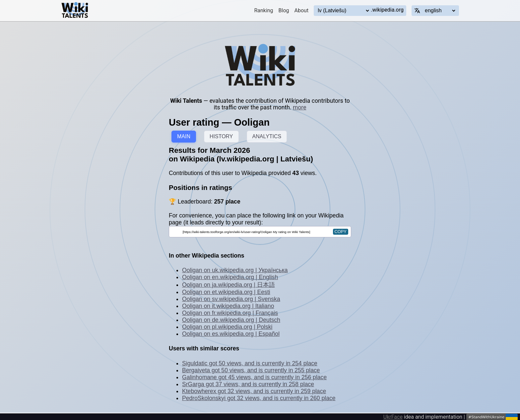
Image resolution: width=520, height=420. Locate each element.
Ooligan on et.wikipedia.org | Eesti (226, 292)
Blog (284, 10)
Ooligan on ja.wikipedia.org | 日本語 (228, 285)
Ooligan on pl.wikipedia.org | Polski (227, 327)
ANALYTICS (267, 136)
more (300, 107)
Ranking (263, 10)
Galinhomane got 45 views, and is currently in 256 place (254, 377)
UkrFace (393, 417)
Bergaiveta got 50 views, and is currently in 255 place (251, 370)
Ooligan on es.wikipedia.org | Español (231, 334)
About (302, 10)
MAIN (184, 136)
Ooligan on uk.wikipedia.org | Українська (235, 270)
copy (341, 232)
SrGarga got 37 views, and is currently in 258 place (248, 384)
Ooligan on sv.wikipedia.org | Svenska (231, 299)
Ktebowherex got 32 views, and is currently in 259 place (254, 391)
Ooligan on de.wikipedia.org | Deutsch (231, 320)
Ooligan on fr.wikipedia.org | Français (230, 313)
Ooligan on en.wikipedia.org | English (230, 277)
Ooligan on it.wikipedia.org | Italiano (228, 306)
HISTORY (221, 136)
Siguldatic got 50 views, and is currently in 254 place (250, 363)
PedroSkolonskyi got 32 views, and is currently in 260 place (259, 398)
